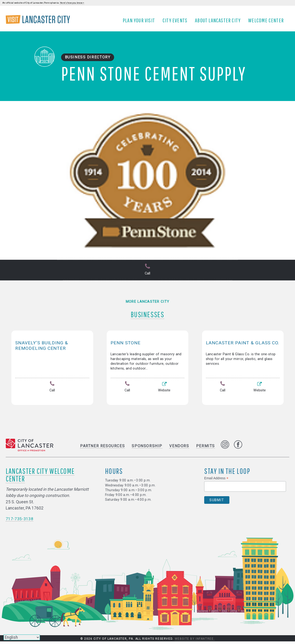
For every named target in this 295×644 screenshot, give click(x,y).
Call (148, 273)
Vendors (179, 449)
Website (164, 391)
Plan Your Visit (140, 22)
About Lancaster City (219, 22)
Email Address (216, 481)
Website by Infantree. (195, 641)
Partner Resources (102, 449)
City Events (177, 22)
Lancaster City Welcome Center (40, 477)
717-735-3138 (19, 521)
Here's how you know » (72, 3)
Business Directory (88, 61)
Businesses (147, 315)
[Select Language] (22, 637)
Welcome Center (268, 22)
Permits (206, 449)
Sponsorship (147, 449)
